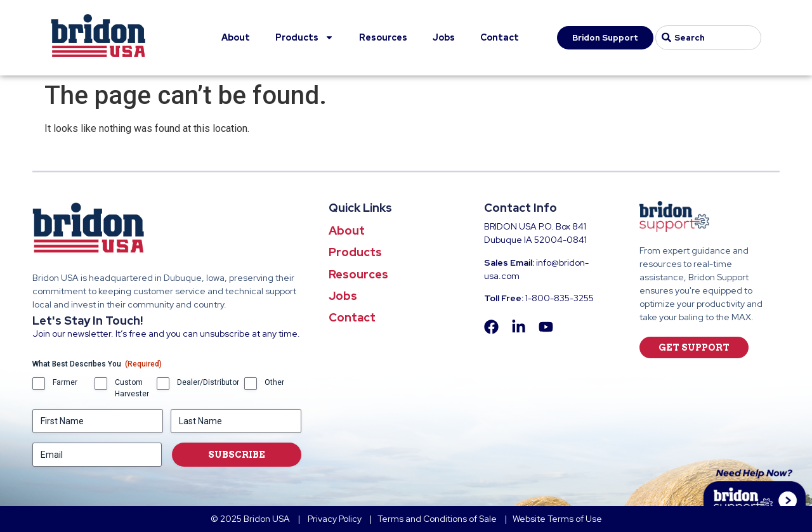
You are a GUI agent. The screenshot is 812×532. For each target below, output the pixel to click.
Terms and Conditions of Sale (437, 519)
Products (304, 37)
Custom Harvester (132, 388)
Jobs (444, 37)
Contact (500, 37)
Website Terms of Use (557, 519)
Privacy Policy (336, 519)
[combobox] (708, 38)
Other (274, 382)
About (236, 37)
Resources (383, 37)
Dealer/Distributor (208, 382)
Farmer (65, 382)
